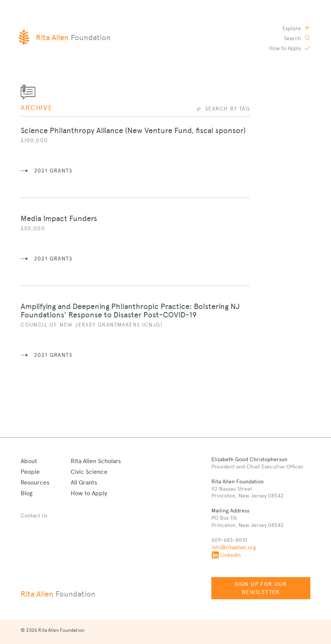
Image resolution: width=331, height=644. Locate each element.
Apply (286, 48)
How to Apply (89, 493)
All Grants (84, 482)
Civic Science (89, 472)
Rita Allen (58, 594)
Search (293, 38)
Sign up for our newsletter (261, 588)
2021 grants (53, 171)
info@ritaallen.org (234, 547)
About (29, 461)
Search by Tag (228, 109)
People (30, 472)
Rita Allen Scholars (96, 461)
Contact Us (34, 516)
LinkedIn (226, 555)
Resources (35, 482)
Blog (27, 493)
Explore (292, 28)
